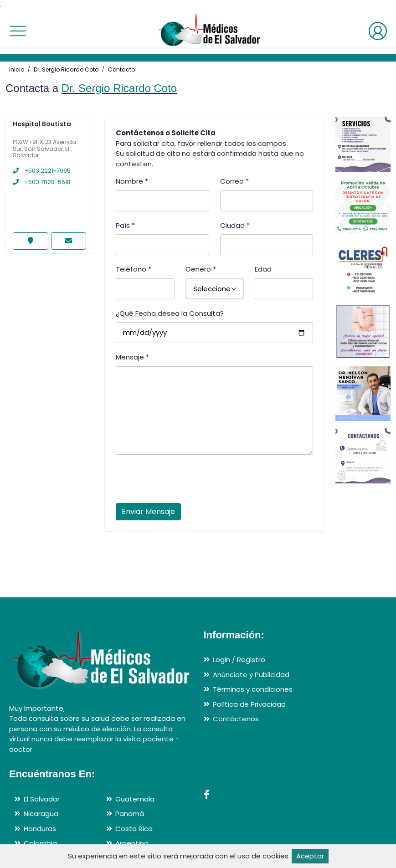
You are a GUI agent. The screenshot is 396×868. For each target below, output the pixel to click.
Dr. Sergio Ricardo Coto (66, 69)
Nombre (132, 181)
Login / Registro (239, 660)
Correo (234, 181)
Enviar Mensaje (148, 511)
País (125, 225)
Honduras (40, 829)
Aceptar (310, 856)
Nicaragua (41, 814)
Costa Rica (134, 829)
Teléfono (134, 269)
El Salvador (42, 799)
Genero (201, 269)
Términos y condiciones (253, 689)
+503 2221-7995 (42, 171)
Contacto (121, 69)
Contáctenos (236, 719)
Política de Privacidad (249, 704)
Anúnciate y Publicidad (251, 675)
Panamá (130, 814)
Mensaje (132, 357)
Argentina (132, 843)
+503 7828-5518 (42, 182)
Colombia (40, 843)
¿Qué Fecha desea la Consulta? (170, 313)
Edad (263, 269)
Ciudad (235, 225)
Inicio (17, 69)
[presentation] (185, 482)
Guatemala (135, 799)
